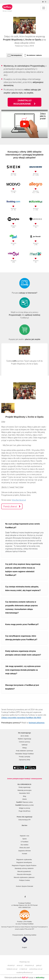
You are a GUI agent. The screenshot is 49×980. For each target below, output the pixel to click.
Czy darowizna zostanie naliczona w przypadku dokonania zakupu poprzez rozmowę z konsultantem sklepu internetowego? (22, 607)
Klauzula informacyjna (24, 874)
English (25, 947)
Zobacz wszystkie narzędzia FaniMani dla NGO (21, 718)
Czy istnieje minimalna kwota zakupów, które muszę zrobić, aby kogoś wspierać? (23, 589)
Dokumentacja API (25, 820)
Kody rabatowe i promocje (24, 751)
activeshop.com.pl (36, 969)
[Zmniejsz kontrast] (43, 2)
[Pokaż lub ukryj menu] (44, 8)
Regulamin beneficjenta (24, 862)
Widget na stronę (24, 808)
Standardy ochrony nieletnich (24, 868)
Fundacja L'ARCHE (29, 46)
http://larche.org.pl (19, 500)
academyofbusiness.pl (24, 972)
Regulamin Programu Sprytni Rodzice (24, 865)
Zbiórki (24, 799)
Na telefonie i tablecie (34, 55)
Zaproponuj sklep (24, 760)
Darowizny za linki (24, 805)
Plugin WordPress (24, 811)
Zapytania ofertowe (25, 851)
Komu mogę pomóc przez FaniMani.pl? (22, 624)
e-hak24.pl (23, 969)
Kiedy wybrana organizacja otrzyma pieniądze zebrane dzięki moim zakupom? (23, 653)
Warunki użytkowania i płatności (24, 877)
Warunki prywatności (24, 871)
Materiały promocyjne (24, 790)
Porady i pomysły (25, 757)
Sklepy (24, 748)
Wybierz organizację (25, 739)
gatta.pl (39, 965)
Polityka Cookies (24, 880)
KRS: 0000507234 (24, 907)
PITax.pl (27, 929)
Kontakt (24, 854)
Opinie (24, 839)
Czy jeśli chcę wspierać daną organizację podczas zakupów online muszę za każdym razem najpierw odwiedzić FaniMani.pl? (23, 570)
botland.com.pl (12, 969)
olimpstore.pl (29, 965)
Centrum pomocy (25, 742)
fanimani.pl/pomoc (37, 723)
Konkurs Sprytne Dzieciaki (24, 886)
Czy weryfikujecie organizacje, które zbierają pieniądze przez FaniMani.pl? (21, 638)
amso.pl (20, 965)
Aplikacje (24, 745)
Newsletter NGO (25, 793)
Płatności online (24, 802)
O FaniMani (24, 842)
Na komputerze (16, 55)
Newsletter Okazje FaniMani (25, 754)
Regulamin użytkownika (24, 860)
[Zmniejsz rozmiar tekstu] (46, 2)
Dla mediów (24, 845)
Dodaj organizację (24, 787)
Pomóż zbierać (12, 506)
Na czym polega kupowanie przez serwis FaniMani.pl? (23, 526)
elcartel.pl (11, 965)
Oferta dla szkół (24, 848)
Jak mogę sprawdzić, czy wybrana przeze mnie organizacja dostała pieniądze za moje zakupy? (23, 670)
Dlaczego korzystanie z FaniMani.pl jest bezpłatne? (22, 687)
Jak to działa (24, 736)
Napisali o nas (24, 836)
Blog (24, 796)
